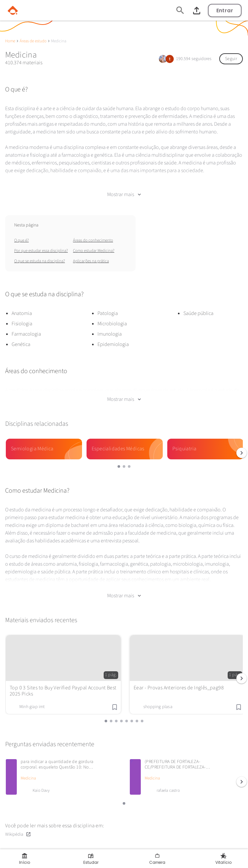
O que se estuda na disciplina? (40, 261)
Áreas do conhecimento (93, 240)
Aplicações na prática (91, 261)
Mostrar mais (124, 194)
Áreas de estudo (33, 41)
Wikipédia (18, 834)
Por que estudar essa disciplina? (41, 251)
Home (10, 41)
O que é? (21, 240)
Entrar (225, 10)
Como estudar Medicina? (94, 251)
